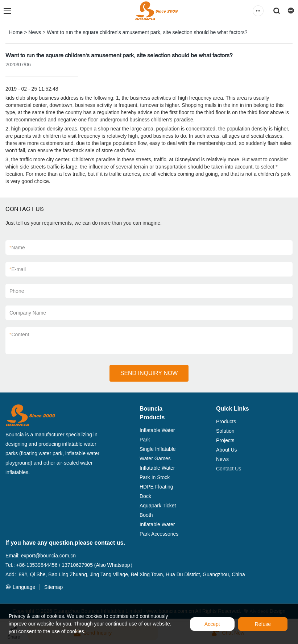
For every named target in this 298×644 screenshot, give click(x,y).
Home (16, 32)
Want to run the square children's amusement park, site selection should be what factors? (147, 32)
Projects (225, 440)
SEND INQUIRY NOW (149, 373)
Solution (225, 431)
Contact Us (229, 469)
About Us (227, 450)
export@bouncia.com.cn (48, 556)
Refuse (263, 624)
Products (226, 421)
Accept (212, 624)
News (35, 32)
